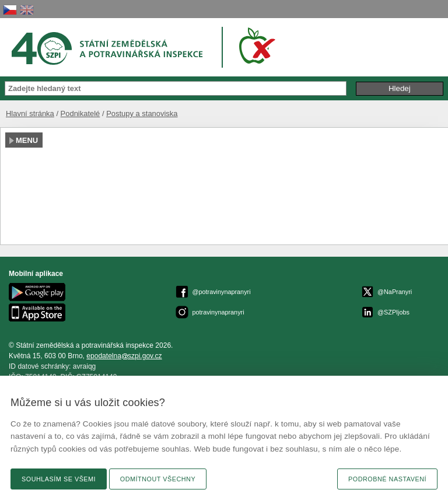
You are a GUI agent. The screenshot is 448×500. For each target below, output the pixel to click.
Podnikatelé (80, 113)
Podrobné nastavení (387, 479)
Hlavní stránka (30, 113)
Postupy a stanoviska (142, 113)
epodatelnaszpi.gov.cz (124, 356)
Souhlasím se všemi (59, 479)
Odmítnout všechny (158, 479)
